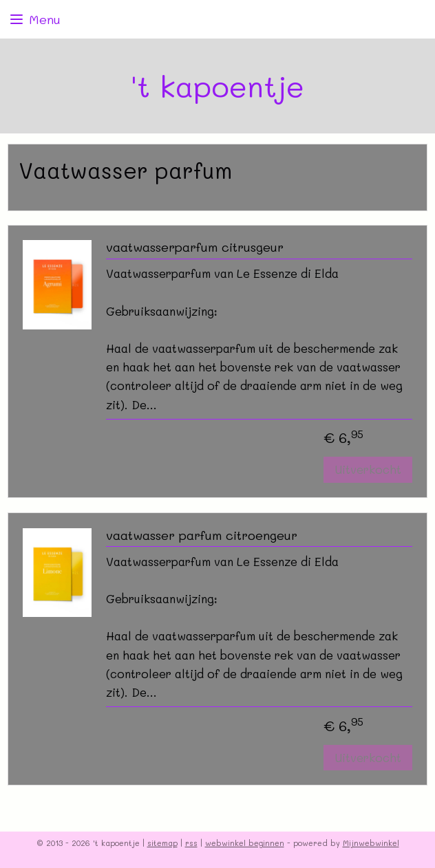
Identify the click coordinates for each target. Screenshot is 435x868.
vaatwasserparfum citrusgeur (195, 248)
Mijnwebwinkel (371, 843)
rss (191, 843)
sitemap (162, 843)
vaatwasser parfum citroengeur (202, 536)
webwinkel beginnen (245, 843)
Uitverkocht (368, 470)
